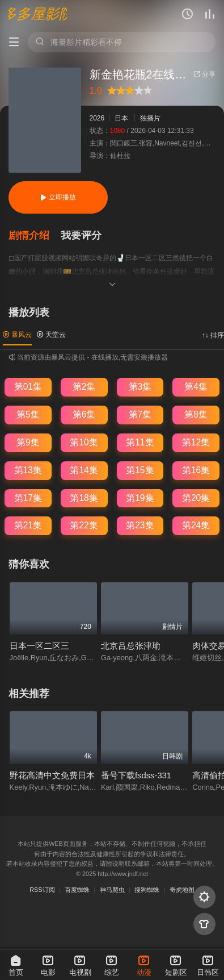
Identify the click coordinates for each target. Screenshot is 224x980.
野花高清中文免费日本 (52, 775)
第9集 (28, 442)
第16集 (196, 470)
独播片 (150, 118)
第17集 (28, 498)
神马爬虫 (112, 890)
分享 (204, 74)
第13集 (28, 470)
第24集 (196, 525)
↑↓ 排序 (213, 335)
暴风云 (17, 335)
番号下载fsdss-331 (136, 775)
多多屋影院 (38, 14)
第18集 (84, 498)
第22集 (84, 525)
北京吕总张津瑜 (131, 646)
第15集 (140, 470)
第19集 (140, 498)
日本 (121, 118)
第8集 (196, 414)
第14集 (84, 470)
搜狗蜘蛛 (147, 890)
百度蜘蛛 (77, 890)
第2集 (84, 387)
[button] (35, 236)
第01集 (28, 387)
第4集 (196, 387)
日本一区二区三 (39, 646)
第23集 (140, 525)
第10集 (84, 442)
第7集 (140, 414)
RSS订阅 (42, 890)
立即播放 (58, 197)
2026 (97, 118)
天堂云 (51, 335)
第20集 (196, 498)
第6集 (84, 414)
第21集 (28, 525)
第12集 (196, 442)
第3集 (140, 387)
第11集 (140, 442)
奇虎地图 (182, 890)
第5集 (28, 414)
